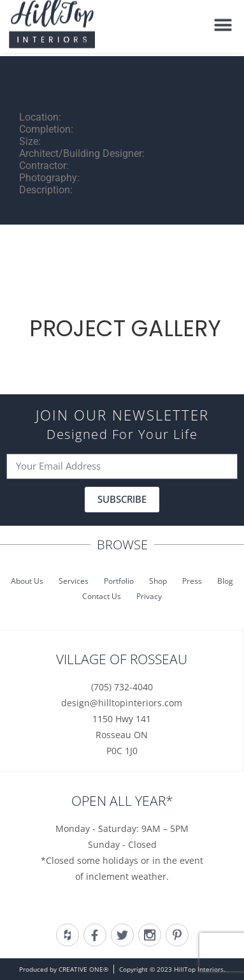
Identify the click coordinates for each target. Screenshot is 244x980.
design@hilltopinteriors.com (122, 703)
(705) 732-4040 (122, 687)
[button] (223, 21)
